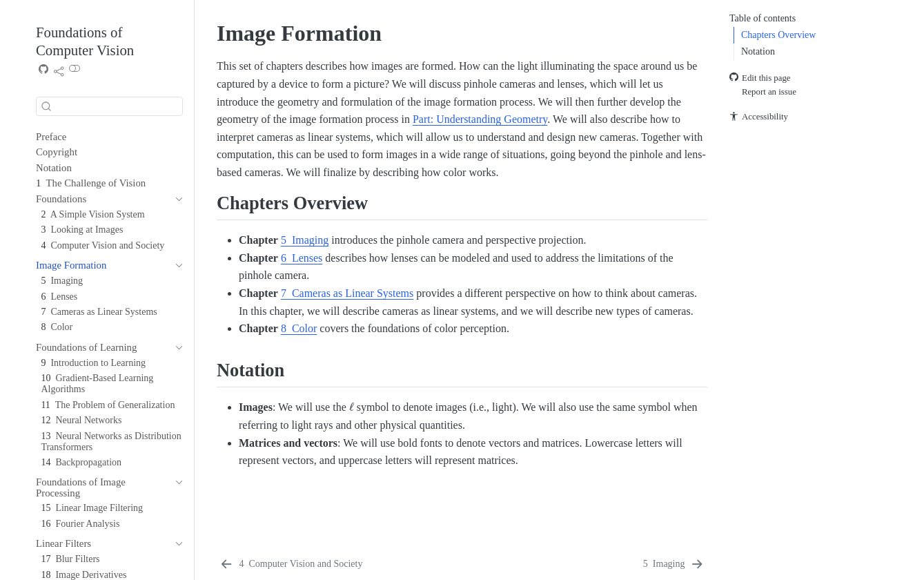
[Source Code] (43, 71)
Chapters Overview (778, 35)
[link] (59, 71)
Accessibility (759, 117)
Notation (758, 51)
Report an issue (763, 92)
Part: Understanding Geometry (480, 119)
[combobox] (109, 106)
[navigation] (176, 199)
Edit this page (760, 78)
